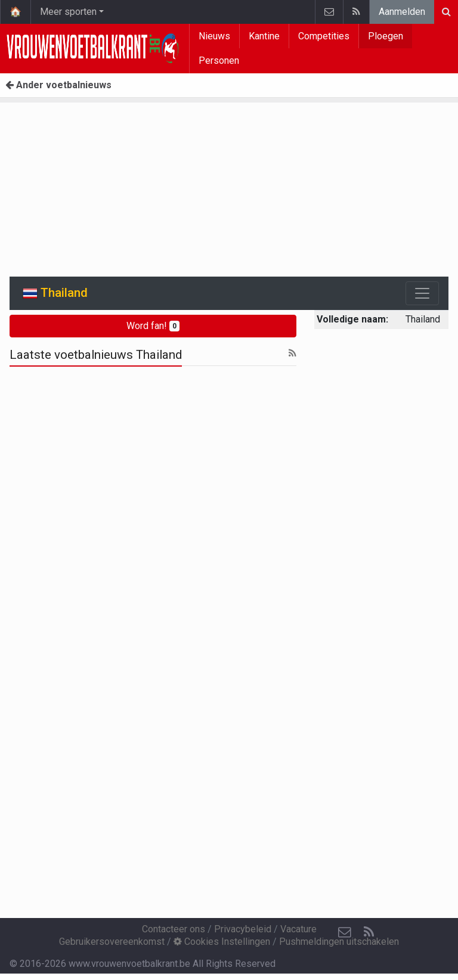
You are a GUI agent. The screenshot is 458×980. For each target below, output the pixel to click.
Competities (324, 36)
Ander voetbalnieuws (58, 85)
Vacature (298, 929)
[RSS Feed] (369, 932)
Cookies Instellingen (222, 942)
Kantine (264, 36)
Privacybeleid (243, 929)
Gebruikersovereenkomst (112, 942)
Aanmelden (402, 12)
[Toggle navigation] (422, 293)
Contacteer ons (174, 929)
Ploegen (386, 36)
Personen (219, 61)
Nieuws (214, 36)
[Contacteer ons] (345, 932)
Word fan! (153, 326)
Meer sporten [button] (68, 12)
